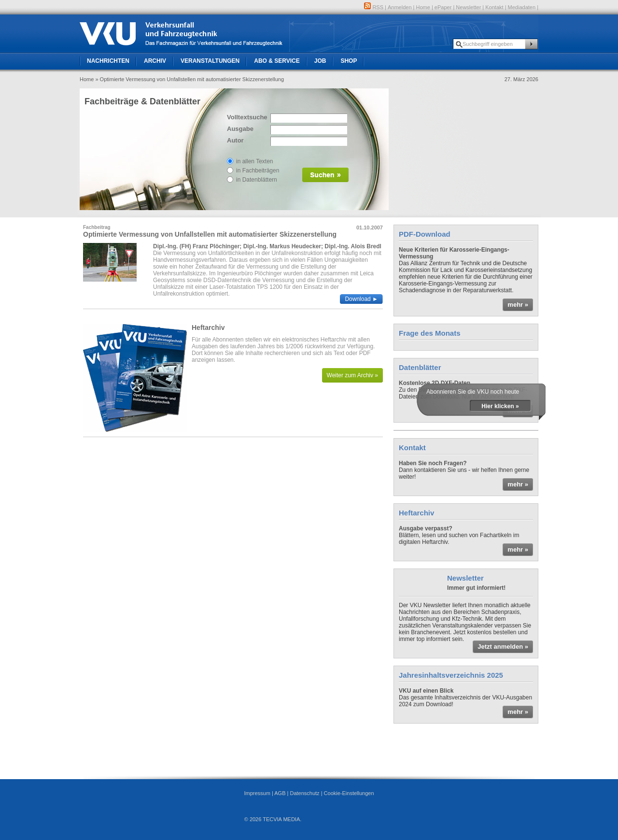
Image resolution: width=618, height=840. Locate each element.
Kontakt (494, 7)
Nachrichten (108, 61)
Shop (349, 61)
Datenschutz (304, 793)
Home (423, 7)
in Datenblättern (257, 180)
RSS (374, 7)
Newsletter (468, 7)
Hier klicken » (500, 406)
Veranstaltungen (210, 61)
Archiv (155, 61)
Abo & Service (277, 61)
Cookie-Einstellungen (349, 793)
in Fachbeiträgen (258, 171)
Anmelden (400, 7)
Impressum (257, 793)
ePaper (443, 7)
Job (320, 61)
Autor (235, 140)
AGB (280, 793)
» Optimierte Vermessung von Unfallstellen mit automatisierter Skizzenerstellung (190, 79)
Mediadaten (522, 7)
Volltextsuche (246, 117)
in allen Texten (255, 161)
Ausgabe (240, 129)
